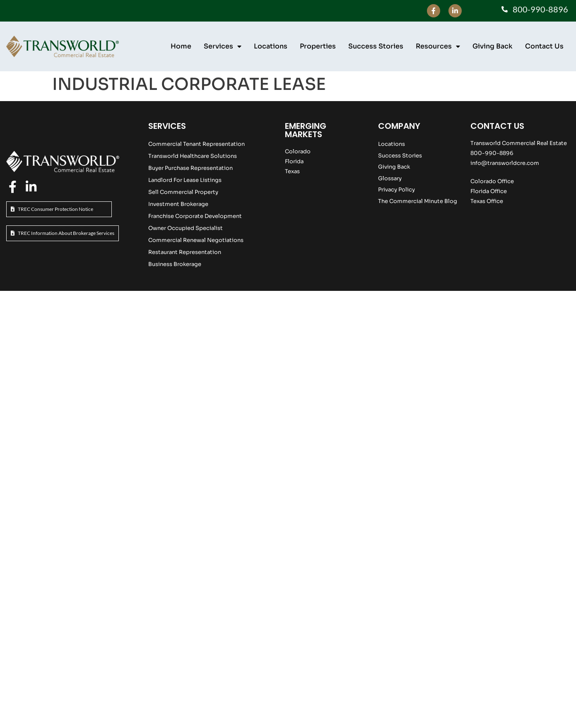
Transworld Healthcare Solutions (193, 156)
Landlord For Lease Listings (185, 180)
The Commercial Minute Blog (418, 201)
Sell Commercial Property (183, 192)
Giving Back (493, 46)
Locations (271, 46)
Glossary (390, 178)
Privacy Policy (396, 190)
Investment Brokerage (178, 204)
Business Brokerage (175, 264)
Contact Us (544, 46)
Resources (438, 46)
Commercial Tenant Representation (196, 144)
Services (223, 46)
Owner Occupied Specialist (186, 228)
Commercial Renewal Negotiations (196, 240)
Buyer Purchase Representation (190, 168)
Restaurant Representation (185, 252)
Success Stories (376, 46)
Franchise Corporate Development (195, 216)
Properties (318, 46)
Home (181, 46)
